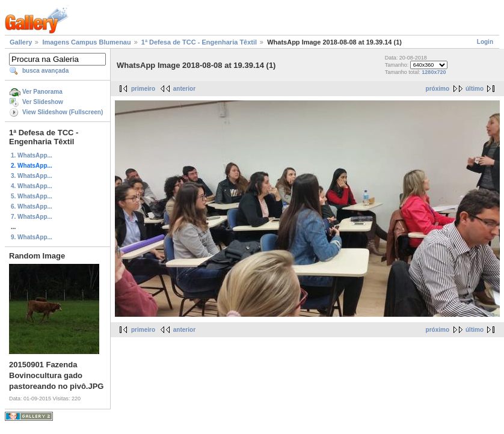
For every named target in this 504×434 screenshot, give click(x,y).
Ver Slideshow (43, 102)
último (475, 89)
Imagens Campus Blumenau (86, 42)
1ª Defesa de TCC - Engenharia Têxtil (199, 42)
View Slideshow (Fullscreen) (63, 112)
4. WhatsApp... (32, 186)
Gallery (21, 42)
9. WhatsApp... (32, 237)
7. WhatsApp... (32, 217)
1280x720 (434, 72)
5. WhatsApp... (32, 196)
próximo (438, 89)
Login (485, 42)
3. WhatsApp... (32, 176)
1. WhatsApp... (32, 155)
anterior (184, 89)
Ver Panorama (42, 92)
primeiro (143, 89)
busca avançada (45, 71)
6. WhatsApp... (32, 206)
